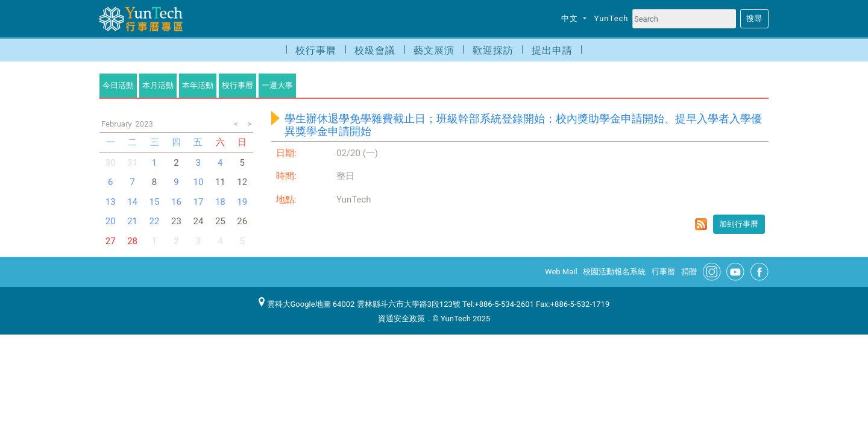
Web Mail (561, 272)
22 (155, 221)
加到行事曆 (739, 224)
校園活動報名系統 (614, 272)
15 (155, 202)
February (117, 124)
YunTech (612, 18)
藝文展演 (434, 50)
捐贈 (689, 272)
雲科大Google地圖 (295, 304)
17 (198, 202)
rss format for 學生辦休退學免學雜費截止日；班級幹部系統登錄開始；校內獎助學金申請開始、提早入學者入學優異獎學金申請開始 (701, 224)
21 (132, 221)
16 (176, 202)
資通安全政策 (401, 319)
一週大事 (277, 85)
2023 (144, 124)
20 (111, 221)
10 (198, 182)
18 (220, 202)
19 (242, 202)
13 (111, 202)
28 (132, 241)
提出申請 (552, 50)
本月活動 (158, 85)
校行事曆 (316, 50)
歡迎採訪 (493, 50)
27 (111, 241)
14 (132, 202)
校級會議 (375, 50)
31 (132, 163)
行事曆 (663, 272)
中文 (571, 18)
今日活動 (118, 85)
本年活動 (198, 85)
